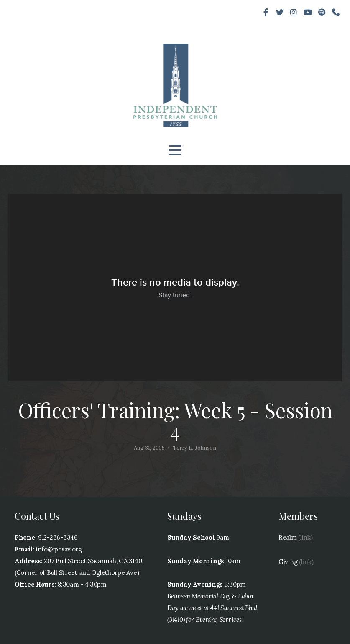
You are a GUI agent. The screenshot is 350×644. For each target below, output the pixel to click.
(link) (305, 537)
